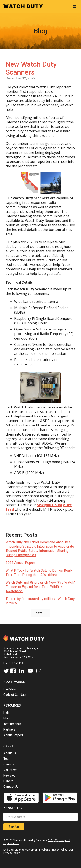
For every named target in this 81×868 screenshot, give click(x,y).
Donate (8, 781)
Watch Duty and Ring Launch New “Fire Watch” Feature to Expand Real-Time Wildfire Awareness (40, 587)
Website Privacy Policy (54, 850)
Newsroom (11, 775)
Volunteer (10, 770)
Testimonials (12, 724)
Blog (6, 718)
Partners (9, 729)
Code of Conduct (15, 695)
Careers (9, 764)
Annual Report (13, 735)
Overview (10, 689)
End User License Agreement (21, 850)
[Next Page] (40, 613)
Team (7, 759)
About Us (10, 753)
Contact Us (11, 787)
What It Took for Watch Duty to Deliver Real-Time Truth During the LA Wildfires (39, 573)
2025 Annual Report (20, 563)
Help (6, 713)
